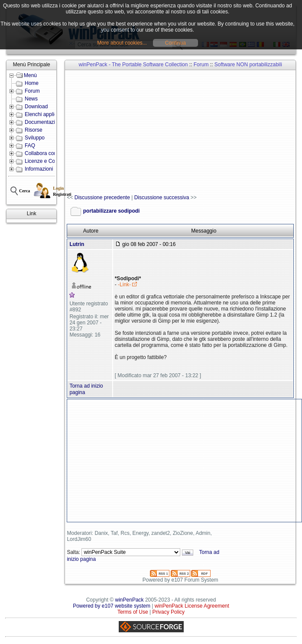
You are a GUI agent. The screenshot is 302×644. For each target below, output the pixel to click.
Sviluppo (35, 138)
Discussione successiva (162, 197)
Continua (175, 43)
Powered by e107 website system (112, 606)
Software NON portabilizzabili (248, 65)
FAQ (30, 146)
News (31, 99)
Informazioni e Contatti (51, 169)
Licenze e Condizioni (49, 161)
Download (36, 107)
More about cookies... (122, 43)
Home (32, 83)
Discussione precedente (102, 197)
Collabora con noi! (46, 153)
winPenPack (130, 600)
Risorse (34, 130)
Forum (32, 91)
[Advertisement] (184, 133)
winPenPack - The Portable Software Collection (133, 65)
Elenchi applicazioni (47, 114)
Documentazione (44, 122)
